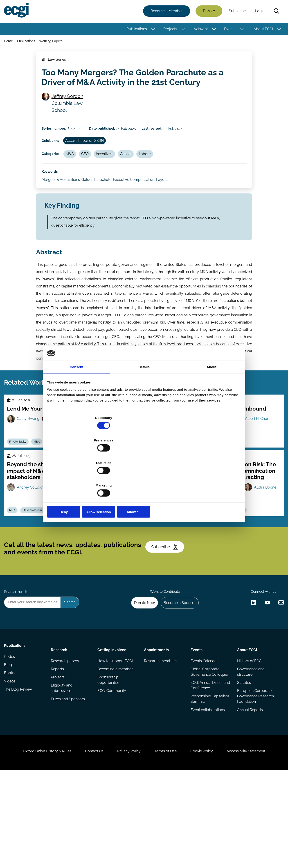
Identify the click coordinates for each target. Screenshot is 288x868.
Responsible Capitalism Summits (209, 780)
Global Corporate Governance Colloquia (209, 751)
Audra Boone (218, 554)
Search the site (18, 665)
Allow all (209, 478)
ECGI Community (112, 771)
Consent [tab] (77, 403)
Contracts (221, 492)
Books (11, 757)
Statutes (243, 762)
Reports (58, 748)
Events (228, 30)
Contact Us (88, 844)
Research (60, 726)
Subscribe (236, 12)
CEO (92, 171)
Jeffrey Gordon (70, 105)
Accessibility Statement (256, 844)
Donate (208, 12)
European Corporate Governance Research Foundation (255, 777)
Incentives (113, 171)
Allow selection (144, 478)
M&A (74, 171)
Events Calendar (204, 739)
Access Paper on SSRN (90, 155)
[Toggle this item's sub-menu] (152, 30)
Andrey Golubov (33, 542)
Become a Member (165, 12)
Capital (137, 171)
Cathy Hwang (31, 462)
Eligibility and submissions (62, 769)
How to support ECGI (116, 739)
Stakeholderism (37, 567)
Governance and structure (250, 751)
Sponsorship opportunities (109, 760)
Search (275, 12)
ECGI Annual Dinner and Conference (206, 765)
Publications (135, 30)
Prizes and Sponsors (69, 780)
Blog (9, 748)
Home (10, 42)
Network (199, 30)
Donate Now (139, 677)
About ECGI (262, 30)
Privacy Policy (127, 844)
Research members (160, 739)
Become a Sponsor (177, 677)
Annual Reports (249, 791)
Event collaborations (207, 791)
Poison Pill (148, 567)
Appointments (156, 726)
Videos (11, 766)
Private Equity (20, 492)
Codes (11, 739)
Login (258, 12)
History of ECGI (249, 739)
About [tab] (211, 403)
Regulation (243, 567)
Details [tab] (144, 403)
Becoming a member (116, 748)
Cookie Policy (208, 844)
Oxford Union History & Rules (37, 844)
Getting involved (112, 726)
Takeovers (60, 492)
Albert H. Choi (260, 462)
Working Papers (53, 42)
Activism (126, 567)
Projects (169, 30)
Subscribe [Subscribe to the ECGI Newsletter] (168, 613)
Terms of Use (168, 844)
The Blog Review (19, 775)
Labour (158, 171)
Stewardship (169, 492)
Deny (79, 478)
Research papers (66, 739)
